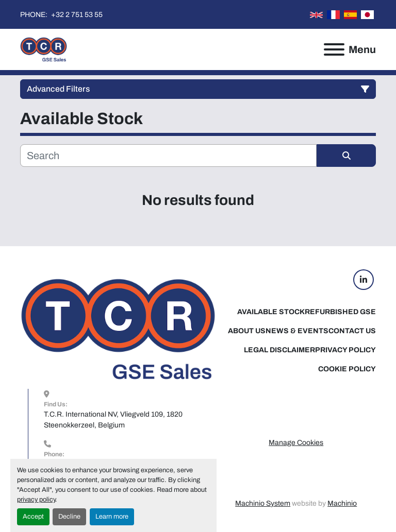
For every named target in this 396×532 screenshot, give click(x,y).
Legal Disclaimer (279, 350)
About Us (247, 331)
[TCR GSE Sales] (118, 329)
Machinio (342, 503)
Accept (33, 517)
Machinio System (263, 503)
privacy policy (36, 500)
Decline (69, 517)
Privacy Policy (345, 350)
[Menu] (334, 49)
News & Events (297, 331)
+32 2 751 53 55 (76, 15)
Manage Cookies (296, 443)
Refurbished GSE (340, 312)
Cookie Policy (347, 369)
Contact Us (352, 331)
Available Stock (271, 312)
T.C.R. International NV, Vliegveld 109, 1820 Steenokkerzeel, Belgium (114, 420)
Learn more (112, 517)
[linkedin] (364, 280)
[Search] (168, 156)
